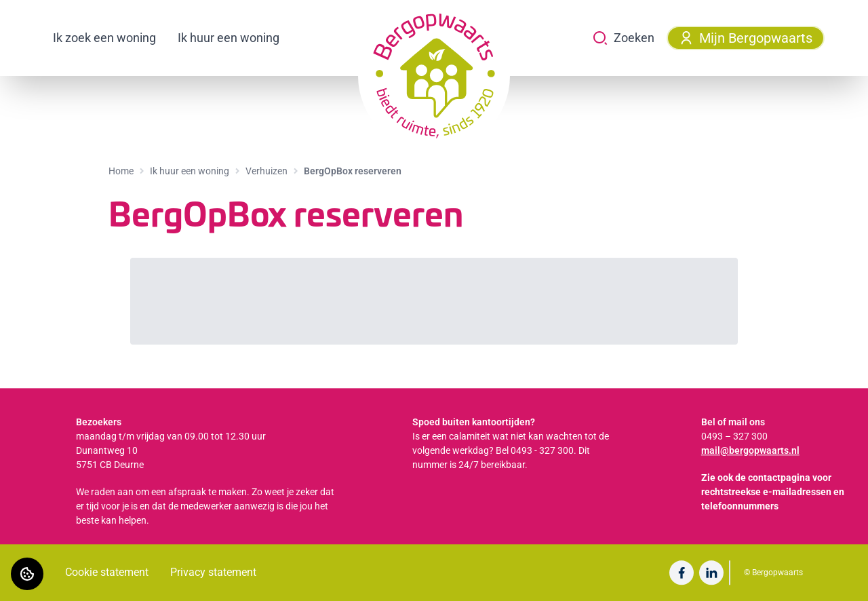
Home (121, 171)
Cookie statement (107, 572)
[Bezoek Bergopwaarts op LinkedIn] (711, 573)
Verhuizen (267, 171)
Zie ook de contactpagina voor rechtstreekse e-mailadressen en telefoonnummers (773, 492)
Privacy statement (213, 572)
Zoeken (623, 38)
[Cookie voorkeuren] (27, 574)
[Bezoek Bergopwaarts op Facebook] (682, 573)
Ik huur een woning (229, 38)
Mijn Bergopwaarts (746, 38)
